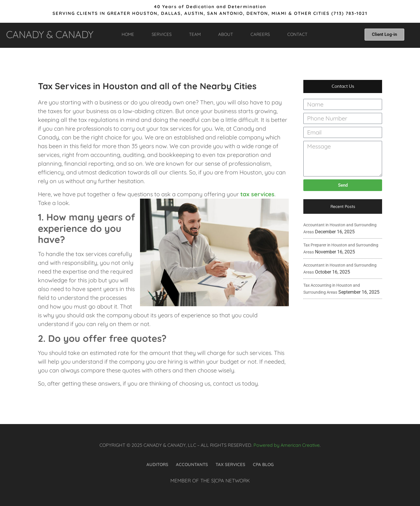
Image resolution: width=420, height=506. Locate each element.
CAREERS (260, 34)
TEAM (195, 34)
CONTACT (297, 34)
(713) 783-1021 (349, 13)
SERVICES (162, 34)
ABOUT (226, 34)
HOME (128, 34)
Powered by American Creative (287, 445)
